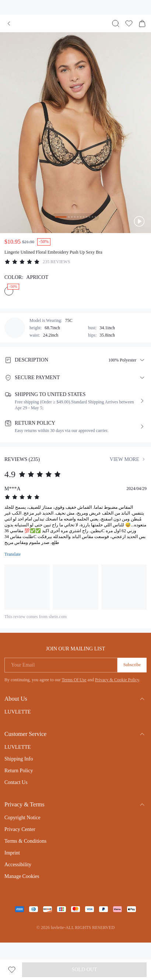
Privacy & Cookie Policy (117, 680)
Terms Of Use (74, 680)
